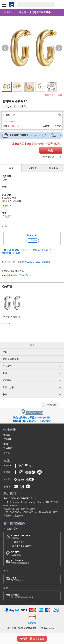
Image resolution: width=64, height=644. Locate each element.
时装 (26, 250)
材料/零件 (7, 253)
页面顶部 (52, 405)
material (46, 262)
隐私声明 (32, 623)
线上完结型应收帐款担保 (22, 596)
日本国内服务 (18, 542)
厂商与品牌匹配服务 (20, 562)
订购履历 (8, 439)
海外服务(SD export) (22, 546)
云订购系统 (16, 553)
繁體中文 (22, 106)
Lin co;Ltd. (32, 235)
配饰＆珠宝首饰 (41, 250)
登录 (60, 157)
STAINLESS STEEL (30, 262)
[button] (5, 48)
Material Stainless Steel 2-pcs (16, 275)
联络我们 (8, 448)
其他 (18, 253)
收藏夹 (7, 435)
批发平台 (21, 537)
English (9, 106)
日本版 (7, 453)
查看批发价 (32, 639)
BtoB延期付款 (17, 579)
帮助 (6, 444)
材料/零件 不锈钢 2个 (11, 317)
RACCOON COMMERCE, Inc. (21, 498)
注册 (51, 150)
